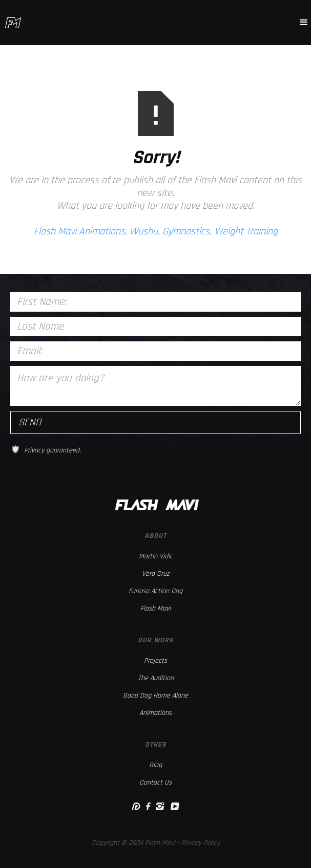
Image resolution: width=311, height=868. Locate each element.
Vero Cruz (156, 574)
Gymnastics (186, 231)
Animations (155, 713)
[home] (13, 23)
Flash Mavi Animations (79, 231)
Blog (155, 765)
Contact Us (155, 783)
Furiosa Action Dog (155, 591)
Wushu (144, 231)
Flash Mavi (155, 609)
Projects (155, 661)
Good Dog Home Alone (155, 696)
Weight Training (246, 231)
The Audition (156, 678)
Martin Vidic (156, 556)
